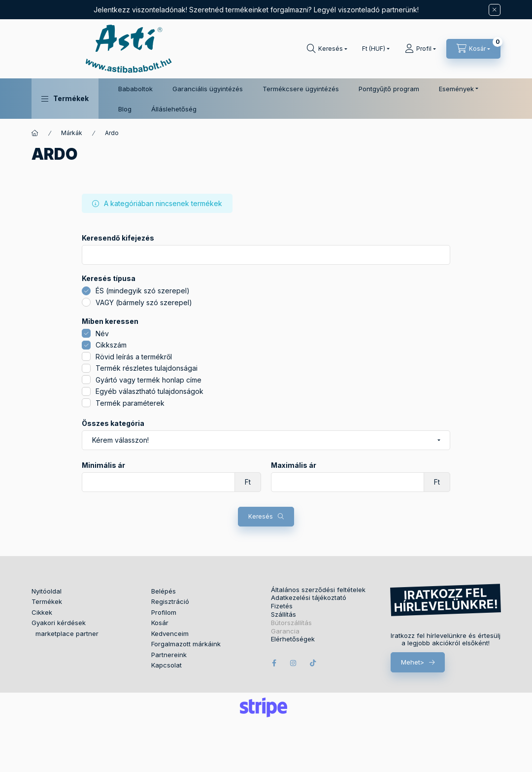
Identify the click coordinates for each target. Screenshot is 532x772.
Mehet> (413, 662)
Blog (125, 109)
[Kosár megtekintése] (473, 49)
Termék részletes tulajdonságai (147, 368)
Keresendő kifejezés (118, 238)
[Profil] (420, 49)
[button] (65, 99)
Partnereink (169, 655)
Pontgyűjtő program (389, 89)
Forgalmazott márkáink (186, 644)
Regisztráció (170, 601)
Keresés (261, 516)
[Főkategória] (35, 133)
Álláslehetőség (174, 109)
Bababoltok (135, 89)
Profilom (164, 612)
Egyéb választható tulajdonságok (150, 391)
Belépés (164, 591)
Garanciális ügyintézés (208, 89)
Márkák (72, 133)
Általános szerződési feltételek (318, 590)
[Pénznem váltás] (374, 49)
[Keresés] (327, 49)
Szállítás (283, 614)
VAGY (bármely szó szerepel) (144, 302)
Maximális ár (294, 465)
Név (102, 333)
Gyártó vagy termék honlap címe (149, 380)
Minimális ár (103, 465)
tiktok (313, 663)
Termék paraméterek (130, 403)
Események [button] (456, 89)
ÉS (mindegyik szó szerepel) (143, 291)
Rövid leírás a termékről (134, 357)
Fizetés (282, 606)
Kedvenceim (170, 633)
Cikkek (42, 612)
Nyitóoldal (47, 591)
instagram (294, 663)
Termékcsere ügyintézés (301, 89)
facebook (274, 663)
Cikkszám (111, 345)
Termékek (47, 601)
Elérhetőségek (293, 639)
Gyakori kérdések (59, 623)
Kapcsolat (166, 665)
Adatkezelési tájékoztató (309, 598)
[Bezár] (495, 10)
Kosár (160, 623)
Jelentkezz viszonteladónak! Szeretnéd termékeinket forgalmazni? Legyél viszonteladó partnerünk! (256, 10)
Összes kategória (113, 423)
